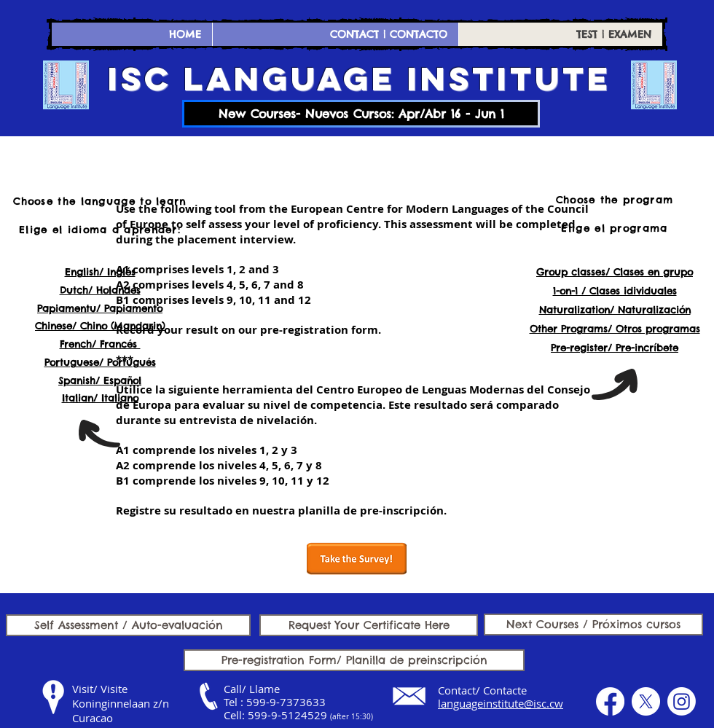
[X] (646, 701)
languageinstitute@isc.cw (501, 703)
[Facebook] (610, 701)
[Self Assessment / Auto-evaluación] (128, 625)
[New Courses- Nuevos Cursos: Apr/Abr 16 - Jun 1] (361, 114)
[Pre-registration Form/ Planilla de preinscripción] (354, 660)
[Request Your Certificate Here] (369, 625)
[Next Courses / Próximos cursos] (593, 625)
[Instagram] (682, 701)
